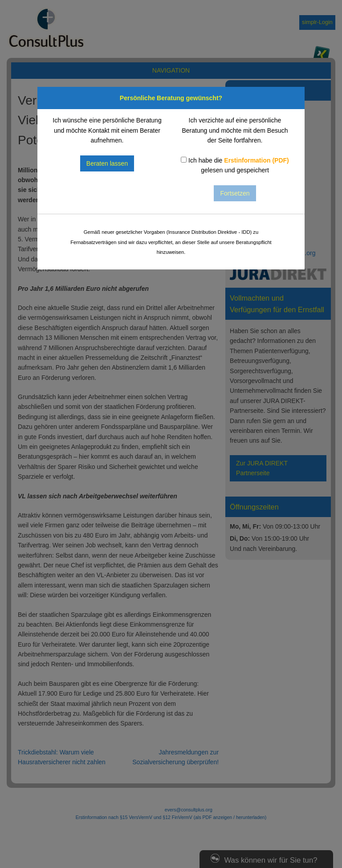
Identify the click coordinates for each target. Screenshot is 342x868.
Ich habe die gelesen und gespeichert (235, 165)
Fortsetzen (235, 193)
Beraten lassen (107, 163)
